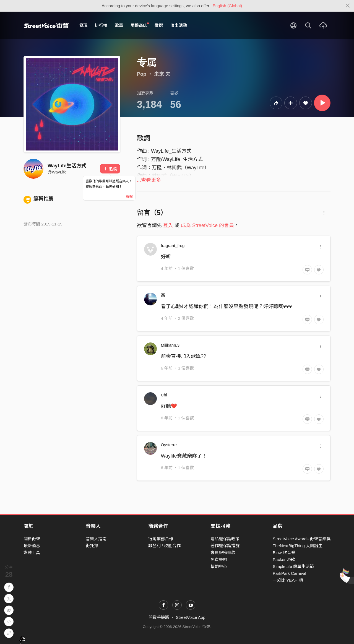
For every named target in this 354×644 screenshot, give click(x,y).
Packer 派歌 (284, 559)
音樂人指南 (96, 539)
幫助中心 (219, 566)
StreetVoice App (191, 617)
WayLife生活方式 (67, 166)
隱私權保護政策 (225, 539)
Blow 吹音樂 (284, 553)
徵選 (159, 25)
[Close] (348, 6)
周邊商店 (140, 25)
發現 (83, 25)
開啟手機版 (159, 617)
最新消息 (32, 546)
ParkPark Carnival (289, 573)
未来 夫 (162, 74)
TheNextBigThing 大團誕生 (298, 546)
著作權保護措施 (225, 546)
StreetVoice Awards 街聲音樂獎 (302, 539)
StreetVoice (46, 25)
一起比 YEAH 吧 (288, 580)
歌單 (119, 25)
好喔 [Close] (129, 197)
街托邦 (92, 546)
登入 (168, 225)
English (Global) (227, 6)
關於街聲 (32, 539)
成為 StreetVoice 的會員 (207, 225)
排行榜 (101, 25)
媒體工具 (32, 553)
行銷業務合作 (161, 539)
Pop (142, 74)
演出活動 (179, 25)
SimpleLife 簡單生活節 (293, 566)
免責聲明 (219, 559)
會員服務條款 (223, 553)
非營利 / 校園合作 (165, 546)
